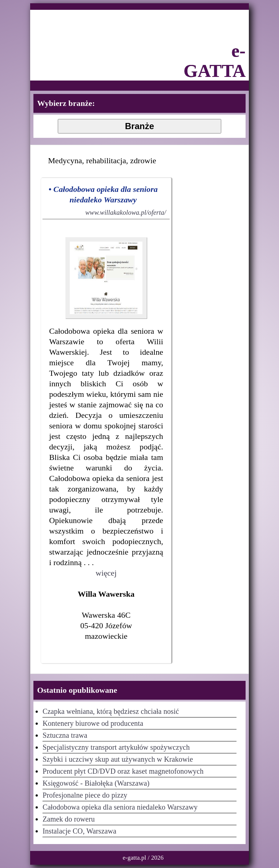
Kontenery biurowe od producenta (93, 723)
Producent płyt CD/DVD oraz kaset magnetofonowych (123, 771)
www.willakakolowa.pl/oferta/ (126, 213)
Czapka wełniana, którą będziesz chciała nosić (111, 711)
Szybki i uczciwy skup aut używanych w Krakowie (118, 759)
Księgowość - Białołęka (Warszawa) (96, 783)
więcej (106, 573)
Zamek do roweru (69, 819)
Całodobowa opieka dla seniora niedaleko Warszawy (120, 807)
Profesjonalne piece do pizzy (85, 795)
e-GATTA (215, 61)
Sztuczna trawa (65, 735)
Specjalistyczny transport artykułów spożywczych (116, 747)
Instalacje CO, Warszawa (79, 831)
